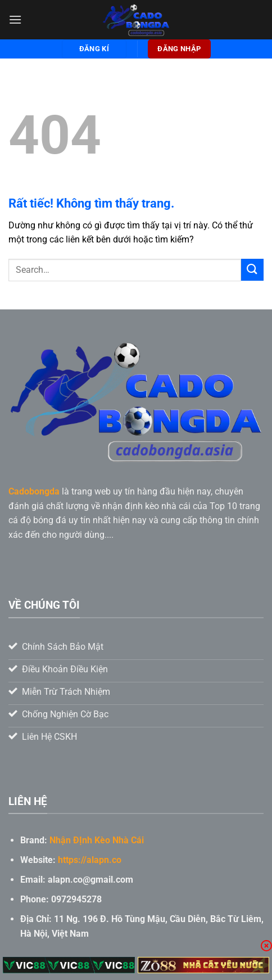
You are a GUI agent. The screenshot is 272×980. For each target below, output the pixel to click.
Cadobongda (34, 491)
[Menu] (15, 19)
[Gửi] (252, 270)
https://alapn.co (90, 860)
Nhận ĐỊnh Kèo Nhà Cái (97, 840)
